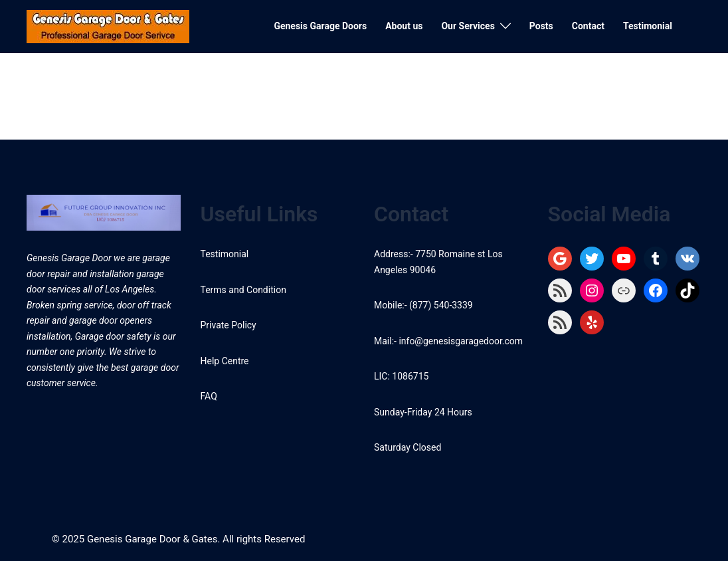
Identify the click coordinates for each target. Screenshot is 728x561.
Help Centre (225, 361)
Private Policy (228, 325)
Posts (541, 26)
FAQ (209, 396)
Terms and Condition (243, 290)
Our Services (468, 26)
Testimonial (648, 26)
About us (404, 26)
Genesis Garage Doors (320, 26)
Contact (588, 26)
